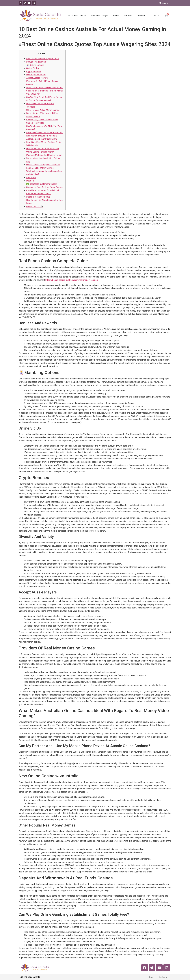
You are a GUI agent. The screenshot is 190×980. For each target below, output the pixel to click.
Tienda (116, 16)
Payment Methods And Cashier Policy (44, 155)
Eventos (142, 16)
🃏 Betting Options (35, 65)
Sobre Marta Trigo (99, 16)
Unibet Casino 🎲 (35, 206)
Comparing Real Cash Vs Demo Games (44, 187)
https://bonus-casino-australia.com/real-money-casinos (72, 280)
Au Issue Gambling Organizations (42, 139)
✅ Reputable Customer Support (41, 184)
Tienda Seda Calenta (77, 16)
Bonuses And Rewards (37, 62)
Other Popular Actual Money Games (43, 110)
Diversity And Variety (36, 75)
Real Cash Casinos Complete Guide (43, 59)
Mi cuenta (164, 3)
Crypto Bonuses (34, 71)
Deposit (30, 181)
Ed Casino (31, 178)
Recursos (128, 16)
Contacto (155, 16)
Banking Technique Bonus (38, 197)
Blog (151, 977)
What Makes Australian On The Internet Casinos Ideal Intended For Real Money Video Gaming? (45, 91)
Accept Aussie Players (37, 78)
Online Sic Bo (32, 68)
